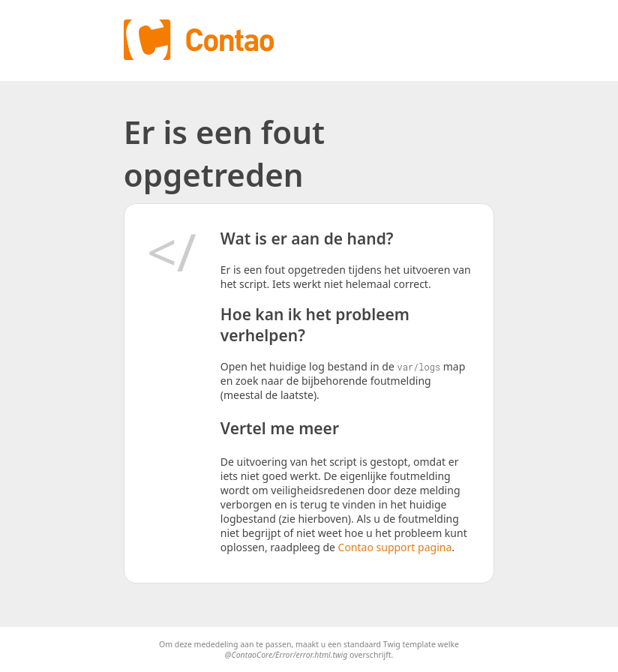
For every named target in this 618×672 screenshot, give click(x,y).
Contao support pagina (395, 547)
